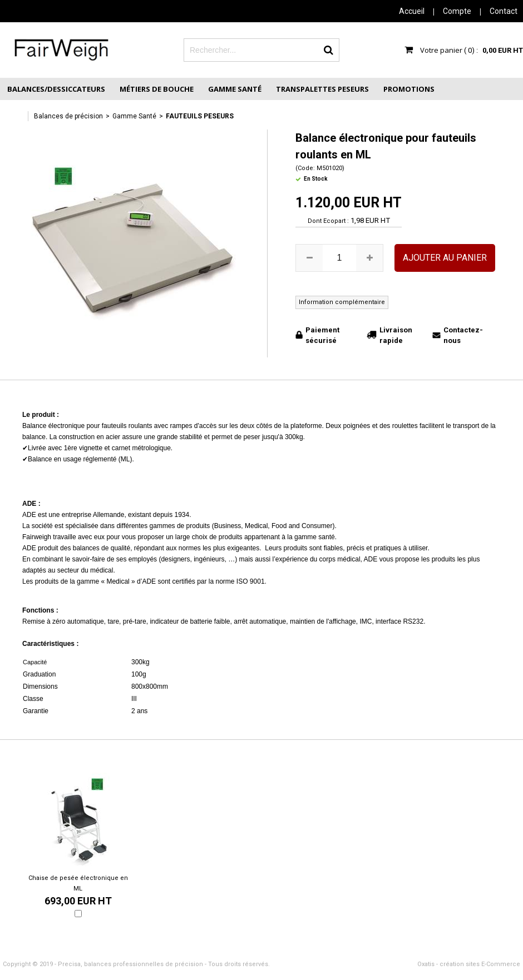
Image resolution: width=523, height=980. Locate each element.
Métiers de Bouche (157, 89)
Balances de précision (68, 116)
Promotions (409, 89)
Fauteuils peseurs (200, 116)
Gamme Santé (235, 89)
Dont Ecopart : (328, 221)
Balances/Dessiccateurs (56, 89)
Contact (504, 11)
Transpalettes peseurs (322, 89)
